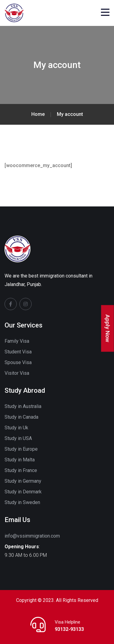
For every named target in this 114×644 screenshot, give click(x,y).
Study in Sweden (22, 502)
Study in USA (18, 438)
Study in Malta (20, 460)
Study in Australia (23, 406)
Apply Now (108, 329)
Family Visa (17, 341)
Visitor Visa (17, 373)
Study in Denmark (23, 492)
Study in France (21, 470)
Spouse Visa (18, 362)
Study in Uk (16, 428)
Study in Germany (23, 481)
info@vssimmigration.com (32, 536)
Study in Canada (21, 417)
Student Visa (18, 352)
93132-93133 (69, 629)
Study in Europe (21, 449)
